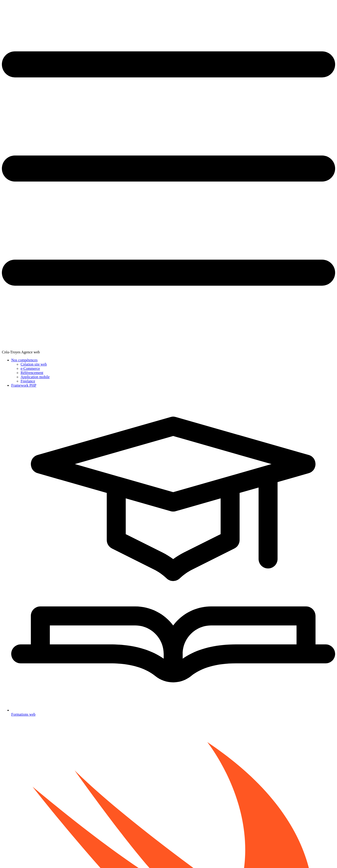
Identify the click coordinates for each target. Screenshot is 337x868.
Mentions (209, 855)
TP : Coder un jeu (18, 182)
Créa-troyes (93, 855)
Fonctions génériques (106, 124)
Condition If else (17, 98)
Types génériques (103, 133)
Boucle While (15, 113)
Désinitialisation (17, 207)
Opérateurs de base (19, 89)
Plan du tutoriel (16, 277)
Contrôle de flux (17, 118)
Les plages (13, 148)
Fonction (12, 138)
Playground (14, 69)
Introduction (15, 64)
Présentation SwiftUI (20, 257)
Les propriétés (16, 167)
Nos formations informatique (113, 786)
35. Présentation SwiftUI (253, 746)
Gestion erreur (16, 217)
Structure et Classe (18, 162)
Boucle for (13, 108)
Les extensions (16, 232)
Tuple (10, 84)
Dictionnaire (15, 128)
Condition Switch (18, 103)
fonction (253, 268)
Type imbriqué (16, 227)
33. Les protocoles (102, 747)
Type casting (15, 222)
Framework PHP (270, 8)
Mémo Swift (15, 272)
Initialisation (15, 202)
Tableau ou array (17, 123)
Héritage (12, 197)
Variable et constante (20, 74)
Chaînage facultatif (19, 212)
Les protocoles (16, 236)
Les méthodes (15, 172)
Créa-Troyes (106, 8)
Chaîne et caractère (19, 93)
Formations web (304, 8)
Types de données (18, 79)
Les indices (14, 177)
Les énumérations (18, 157)
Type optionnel (16, 152)
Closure (12, 143)
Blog (156, 855)
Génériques (16, 242)
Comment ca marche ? (166, 786)
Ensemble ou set (17, 133)
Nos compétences (239, 8)
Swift (128, 821)
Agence (143, 855)
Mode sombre (174, 855)
